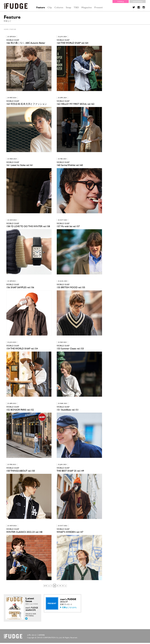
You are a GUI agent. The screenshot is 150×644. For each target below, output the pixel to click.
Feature (41, 7)
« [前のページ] (49, 587)
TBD (76, 7)
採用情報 (42, 636)
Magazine (87, 7)
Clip (50, 7)
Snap (68, 7)
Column (59, 7)
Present (98, 7)
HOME (6, 29)
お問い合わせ (32, 636)
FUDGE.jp (121, 1)
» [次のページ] (66, 587)
